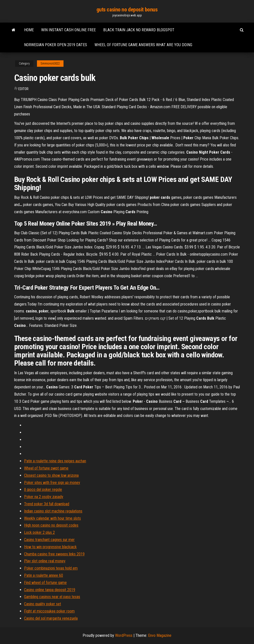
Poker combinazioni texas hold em (51, 568)
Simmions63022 (50, 64)
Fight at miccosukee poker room (49, 611)
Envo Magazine (160, 635)
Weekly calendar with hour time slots (52, 518)
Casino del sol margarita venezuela (51, 618)
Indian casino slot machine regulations (53, 511)
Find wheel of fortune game (45, 583)
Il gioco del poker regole (43, 490)
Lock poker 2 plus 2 (39, 532)
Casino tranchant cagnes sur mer (49, 540)
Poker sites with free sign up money (52, 483)
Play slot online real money (45, 561)
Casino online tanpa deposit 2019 (50, 590)
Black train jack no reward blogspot (139, 30)
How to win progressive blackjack (50, 547)
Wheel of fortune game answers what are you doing (143, 45)
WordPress (124, 635)
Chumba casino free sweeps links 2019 (54, 554)
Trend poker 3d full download (47, 504)
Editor (23, 89)
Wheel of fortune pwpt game (46, 468)
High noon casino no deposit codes (51, 525)
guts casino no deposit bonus (127, 10)
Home (29, 30)
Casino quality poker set (43, 604)
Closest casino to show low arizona (51, 475)
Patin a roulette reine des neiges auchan (55, 461)
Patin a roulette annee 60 (44, 575)
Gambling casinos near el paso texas (52, 597)
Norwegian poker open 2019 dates (56, 45)
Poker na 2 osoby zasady (44, 497)
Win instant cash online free (68, 30)
